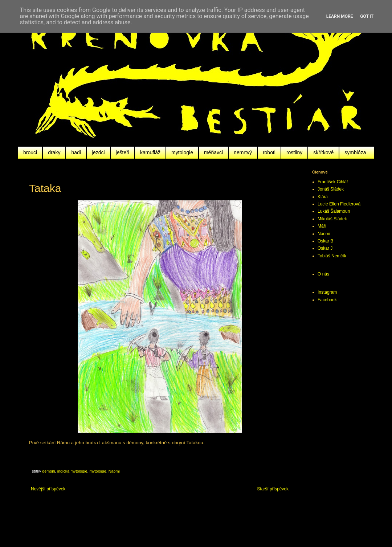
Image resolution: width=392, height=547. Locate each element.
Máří (322, 226)
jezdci (98, 152)
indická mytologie (72, 471)
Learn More (340, 16)
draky (54, 152)
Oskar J (325, 248)
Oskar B (325, 241)
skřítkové (323, 152)
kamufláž (150, 152)
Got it (367, 16)
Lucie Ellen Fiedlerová (339, 204)
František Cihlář (333, 182)
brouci (30, 152)
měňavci (213, 152)
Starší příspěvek (273, 489)
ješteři (123, 152)
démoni (48, 471)
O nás (323, 274)
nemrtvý (243, 152)
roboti (269, 152)
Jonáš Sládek (331, 189)
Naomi (114, 471)
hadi (76, 152)
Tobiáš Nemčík (332, 256)
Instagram (327, 292)
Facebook (327, 300)
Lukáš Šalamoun (334, 211)
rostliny (294, 152)
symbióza (355, 152)
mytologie (182, 152)
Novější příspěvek (48, 489)
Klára (323, 197)
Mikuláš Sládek (332, 219)
